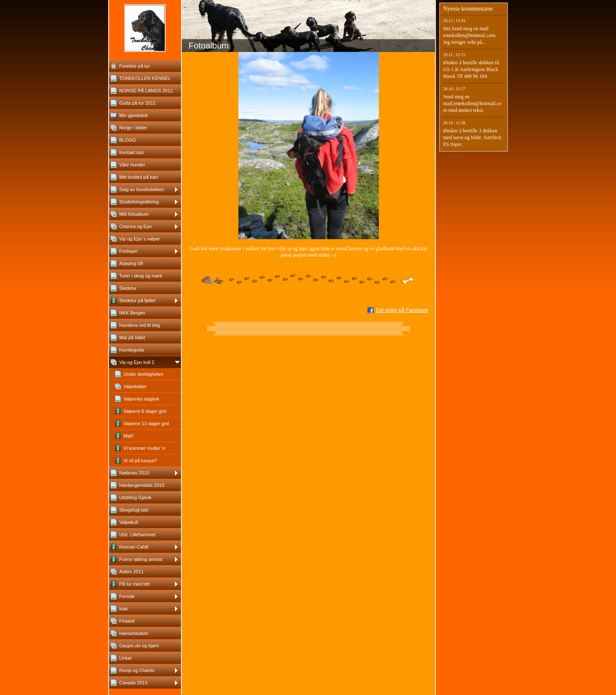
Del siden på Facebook (402, 310)
